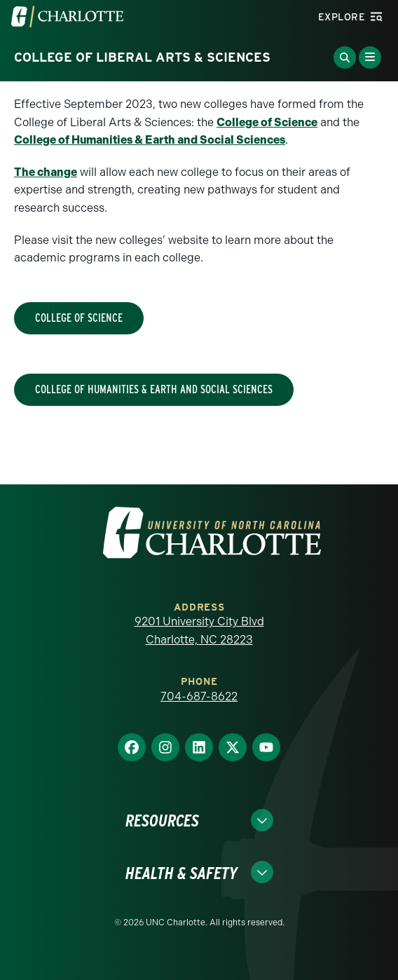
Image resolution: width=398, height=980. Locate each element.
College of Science (267, 122)
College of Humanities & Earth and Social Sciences (150, 140)
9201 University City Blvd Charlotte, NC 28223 (199, 631)
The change (46, 172)
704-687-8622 (199, 696)
